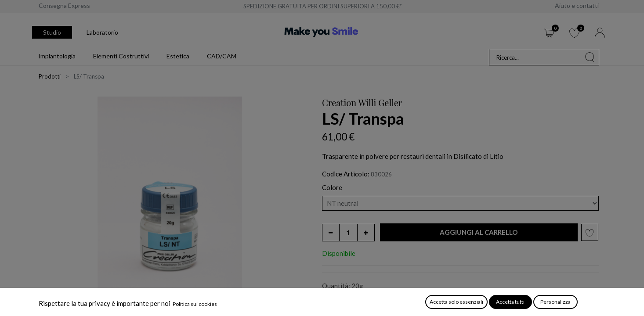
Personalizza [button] (555, 302)
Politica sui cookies (195, 304)
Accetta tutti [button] (510, 302)
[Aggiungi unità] (366, 233)
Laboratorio (102, 32)
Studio (52, 32)
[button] (479, 232)
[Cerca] (590, 57)
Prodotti (50, 76)
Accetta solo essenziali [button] (456, 302)
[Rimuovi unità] (331, 233)
